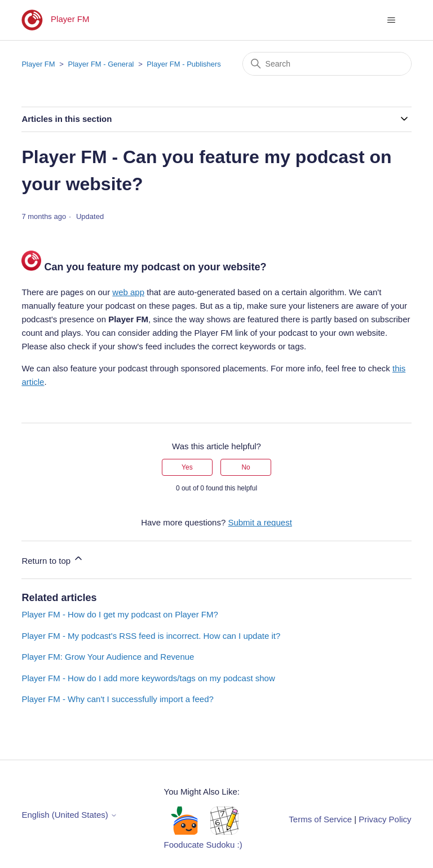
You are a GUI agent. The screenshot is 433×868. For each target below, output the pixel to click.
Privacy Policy (385, 819)
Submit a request (260, 522)
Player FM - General (101, 64)
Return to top (53, 559)
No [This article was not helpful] (246, 467)
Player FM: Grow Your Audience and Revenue (108, 657)
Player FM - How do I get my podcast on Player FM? (120, 614)
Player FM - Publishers (184, 64)
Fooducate (184, 845)
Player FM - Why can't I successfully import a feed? (117, 699)
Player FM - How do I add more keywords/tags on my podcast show (148, 678)
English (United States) (69, 815)
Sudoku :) (224, 845)
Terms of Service (320, 819)
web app (128, 292)
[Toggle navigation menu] (392, 20)
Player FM (38, 64)
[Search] (327, 64)
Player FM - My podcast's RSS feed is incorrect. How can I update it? (151, 636)
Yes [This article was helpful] (187, 467)
